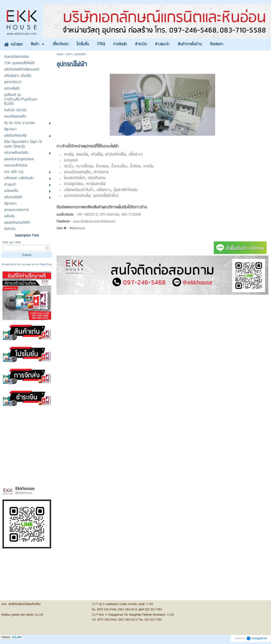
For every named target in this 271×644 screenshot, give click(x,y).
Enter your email (12, 242)
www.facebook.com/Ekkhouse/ (95, 222)
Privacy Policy (45, 265)
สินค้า (69, 54)
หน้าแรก (60, 54)
